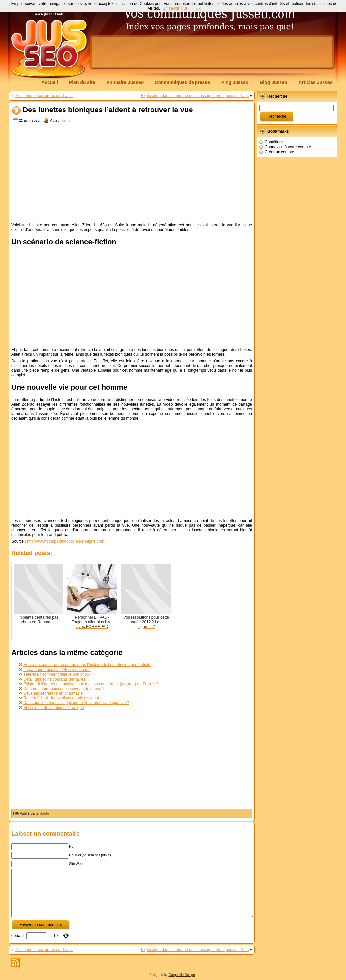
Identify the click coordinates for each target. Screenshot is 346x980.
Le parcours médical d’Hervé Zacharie (57, 670)
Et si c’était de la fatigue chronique (54, 708)
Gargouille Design (182, 975)
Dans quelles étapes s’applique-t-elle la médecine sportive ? (76, 703)
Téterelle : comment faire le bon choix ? (58, 674)
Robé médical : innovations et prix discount (61, 698)
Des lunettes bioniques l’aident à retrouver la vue (108, 110)
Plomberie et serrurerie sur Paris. (44, 96)
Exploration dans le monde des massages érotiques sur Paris (195, 96)
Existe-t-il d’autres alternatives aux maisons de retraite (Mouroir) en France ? (91, 684)
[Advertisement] (212, 52)
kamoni (67, 120)
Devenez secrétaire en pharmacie (53, 693)
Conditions (274, 142)
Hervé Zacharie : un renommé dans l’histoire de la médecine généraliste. (87, 665)
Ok (198, 8)
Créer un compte (279, 152)
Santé (44, 813)
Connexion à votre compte (288, 147)
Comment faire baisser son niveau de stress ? (64, 689)
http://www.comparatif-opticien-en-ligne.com (66, 541)
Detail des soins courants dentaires (54, 679)
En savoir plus (175, 8)
